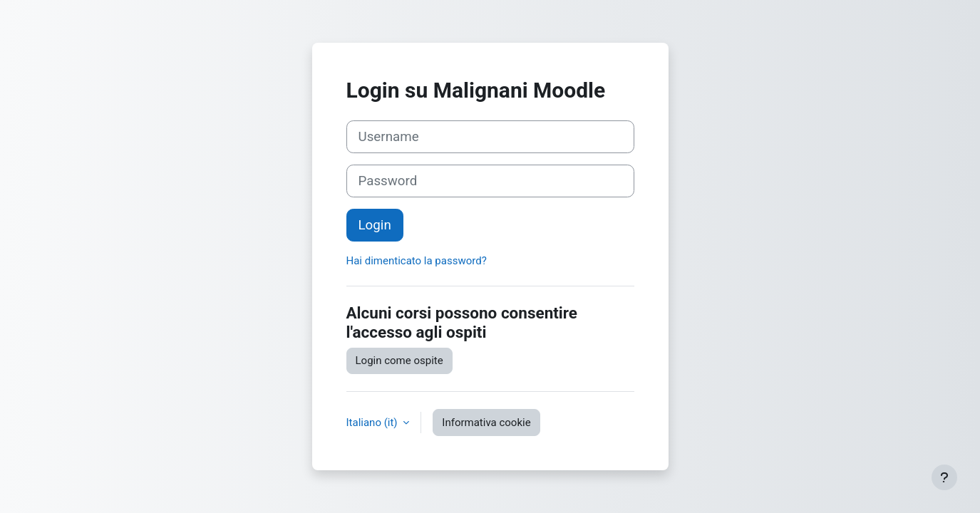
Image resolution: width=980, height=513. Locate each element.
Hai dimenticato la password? (417, 261)
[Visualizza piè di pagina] (944, 477)
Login (375, 225)
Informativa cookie (486, 423)
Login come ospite (399, 361)
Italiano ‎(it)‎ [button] (373, 423)
